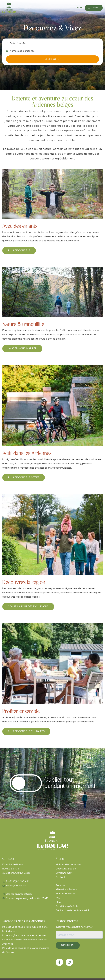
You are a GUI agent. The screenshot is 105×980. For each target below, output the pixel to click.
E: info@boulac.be (16, 886)
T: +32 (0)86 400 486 (18, 882)
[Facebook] (59, 962)
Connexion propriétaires (19, 894)
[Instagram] (69, 962)
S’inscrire (68, 945)
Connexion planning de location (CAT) (27, 898)
